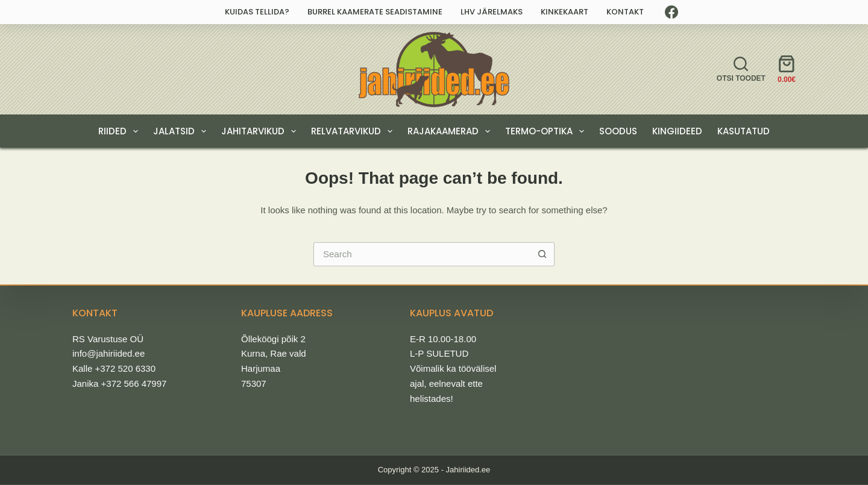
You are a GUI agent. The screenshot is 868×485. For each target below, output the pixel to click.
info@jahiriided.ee (108, 353)
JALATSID (182, 131)
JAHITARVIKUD (261, 131)
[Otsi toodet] (741, 69)
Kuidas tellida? (257, 12)
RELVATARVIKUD (354, 131)
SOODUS (618, 131)
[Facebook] (671, 12)
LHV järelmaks (492, 12)
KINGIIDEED (677, 131)
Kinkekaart (565, 12)
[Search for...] (422, 254)
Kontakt (625, 12)
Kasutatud (744, 131)
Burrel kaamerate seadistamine (375, 12)
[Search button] (542, 254)
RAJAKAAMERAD (451, 131)
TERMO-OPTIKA (547, 131)
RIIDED (121, 131)
